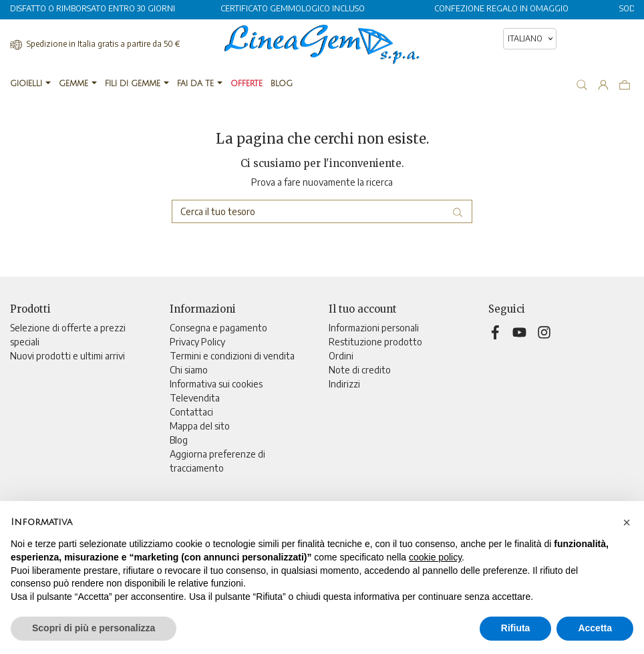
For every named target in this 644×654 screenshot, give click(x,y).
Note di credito (360, 370)
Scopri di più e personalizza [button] (94, 628)
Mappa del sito (200, 426)
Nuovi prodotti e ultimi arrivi (67, 356)
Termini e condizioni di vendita (232, 356)
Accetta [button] (595, 628)
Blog (179, 440)
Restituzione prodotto (375, 342)
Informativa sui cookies (216, 384)
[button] (627, 522)
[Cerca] (322, 211)
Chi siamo (189, 370)
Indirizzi (344, 384)
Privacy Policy (197, 342)
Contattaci (191, 412)
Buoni (340, 398)
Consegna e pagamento (218, 328)
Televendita (195, 398)
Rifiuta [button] (516, 628)
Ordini (341, 356)
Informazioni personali (374, 328)
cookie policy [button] (435, 557)
